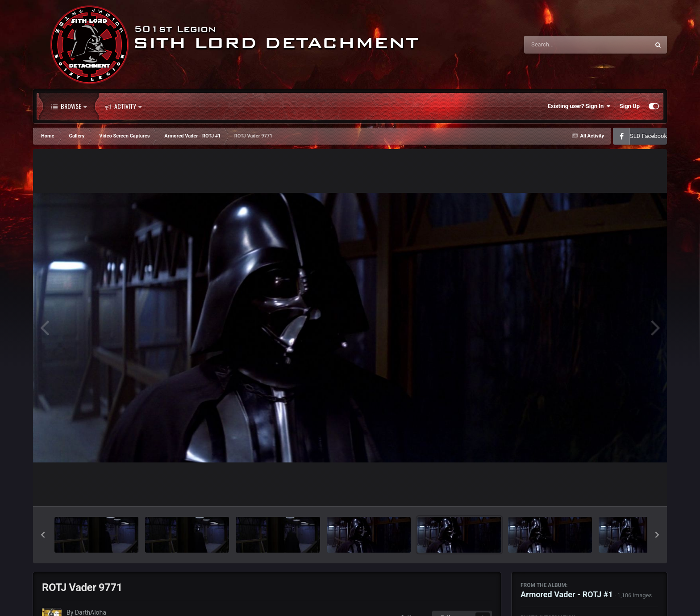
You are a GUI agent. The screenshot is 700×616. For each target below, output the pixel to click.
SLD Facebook (648, 136)
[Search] (564, 45)
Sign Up (630, 106)
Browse (69, 106)
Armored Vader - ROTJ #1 (567, 594)
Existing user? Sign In (579, 106)
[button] (43, 535)
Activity (123, 106)
